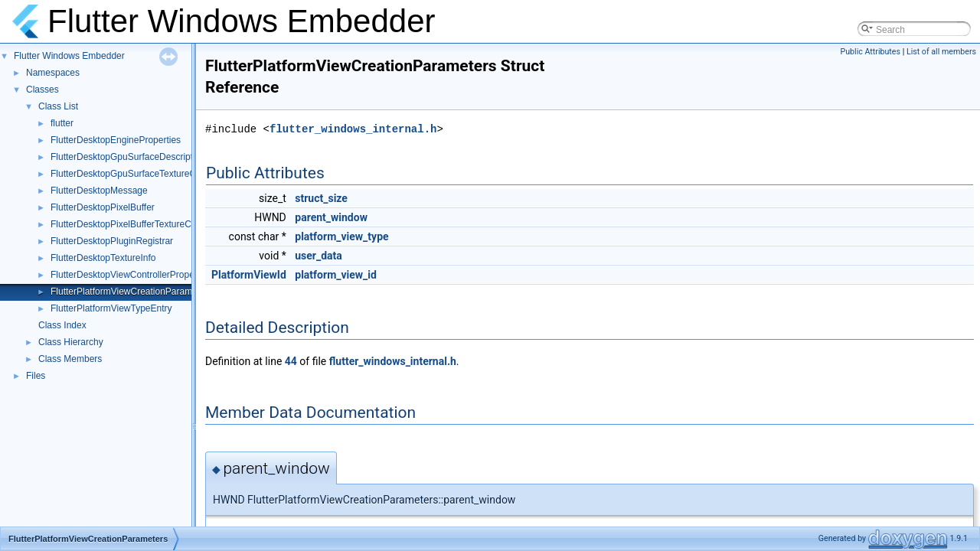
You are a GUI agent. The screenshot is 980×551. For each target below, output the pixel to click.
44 (291, 361)
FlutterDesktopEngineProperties (116, 140)
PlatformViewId (249, 275)
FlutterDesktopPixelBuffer (103, 207)
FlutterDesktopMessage (99, 191)
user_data (318, 256)
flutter (62, 123)
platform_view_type (341, 236)
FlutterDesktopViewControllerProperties (131, 275)
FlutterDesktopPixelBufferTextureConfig (131, 224)
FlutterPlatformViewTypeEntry (111, 308)
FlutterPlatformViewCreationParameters (132, 292)
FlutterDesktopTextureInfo (103, 258)
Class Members (70, 359)
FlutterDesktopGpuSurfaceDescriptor (126, 157)
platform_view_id (336, 275)
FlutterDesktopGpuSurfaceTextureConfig (133, 174)
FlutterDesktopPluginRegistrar (112, 241)
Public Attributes (870, 52)
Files (36, 376)
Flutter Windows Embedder (69, 56)
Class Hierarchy (71, 342)
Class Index (62, 325)
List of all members (941, 52)
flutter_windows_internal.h (353, 129)
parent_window (331, 217)
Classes (42, 90)
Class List (58, 106)
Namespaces (53, 73)
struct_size (321, 198)
